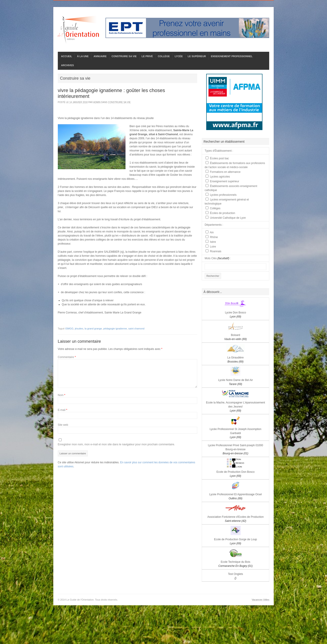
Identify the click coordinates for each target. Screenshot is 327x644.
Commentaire (67, 357)
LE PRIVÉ (147, 56)
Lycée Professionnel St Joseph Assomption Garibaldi (235, 433)
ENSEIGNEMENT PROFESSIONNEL (232, 56)
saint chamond (137, 329)
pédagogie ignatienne (115, 329)
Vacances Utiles (260, 600)
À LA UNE (83, 56)
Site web (63, 425)
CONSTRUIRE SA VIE (124, 56)
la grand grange (93, 329)
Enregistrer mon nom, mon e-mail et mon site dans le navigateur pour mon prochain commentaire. (116, 444)
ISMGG (69, 329)
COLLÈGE (164, 56)
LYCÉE (179, 56)
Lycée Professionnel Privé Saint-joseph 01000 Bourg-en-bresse (236, 449)
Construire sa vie (119, 102)
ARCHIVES (68, 65)
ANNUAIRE (100, 56)
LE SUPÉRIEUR (197, 56)
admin (97, 102)
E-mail (63, 410)
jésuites (79, 329)
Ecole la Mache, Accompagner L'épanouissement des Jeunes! (235, 407)
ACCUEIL (67, 56)
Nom (62, 395)
